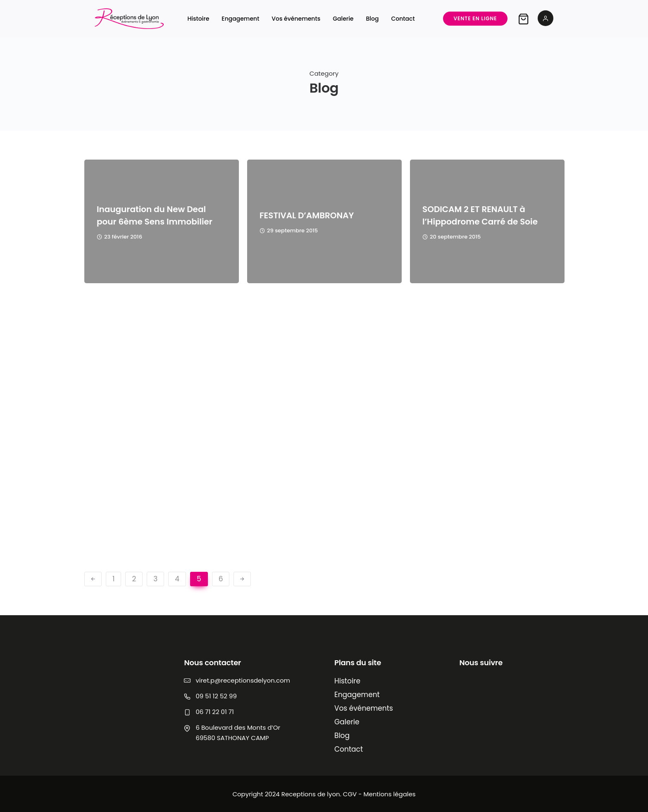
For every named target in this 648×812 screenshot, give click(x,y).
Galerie (343, 19)
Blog (373, 19)
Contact (403, 19)
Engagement (241, 19)
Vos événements (296, 19)
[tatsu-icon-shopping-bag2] (522, 19)
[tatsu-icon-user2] (543, 18)
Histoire (199, 19)
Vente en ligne (474, 18)
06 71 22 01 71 (214, 712)
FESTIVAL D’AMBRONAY (307, 215)
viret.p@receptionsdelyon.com (243, 680)
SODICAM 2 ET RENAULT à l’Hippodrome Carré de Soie (480, 215)
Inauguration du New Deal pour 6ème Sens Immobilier (155, 215)
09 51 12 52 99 (216, 696)
